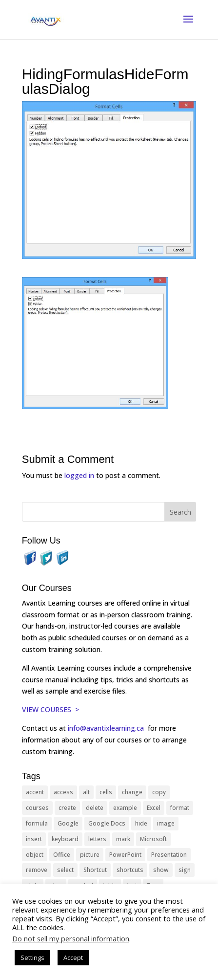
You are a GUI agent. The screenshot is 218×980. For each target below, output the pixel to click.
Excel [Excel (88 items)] (154, 808)
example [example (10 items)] (125, 808)
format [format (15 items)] (180, 808)
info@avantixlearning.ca (107, 728)
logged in (79, 475)
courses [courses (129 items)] (37, 808)
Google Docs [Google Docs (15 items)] (107, 823)
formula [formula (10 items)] (37, 823)
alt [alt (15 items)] (86, 792)
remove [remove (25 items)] (37, 870)
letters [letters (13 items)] (97, 839)
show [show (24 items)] (161, 870)
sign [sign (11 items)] (185, 870)
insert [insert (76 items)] (34, 839)
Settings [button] (32, 958)
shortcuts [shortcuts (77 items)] (130, 870)
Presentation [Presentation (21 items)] (169, 855)
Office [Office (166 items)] (62, 855)
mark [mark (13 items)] (123, 839)
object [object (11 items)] (35, 855)
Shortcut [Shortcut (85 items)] (95, 870)
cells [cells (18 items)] (106, 792)
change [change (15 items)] (132, 792)
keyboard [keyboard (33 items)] (65, 839)
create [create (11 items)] (67, 808)
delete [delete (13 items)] (95, 808)
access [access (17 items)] (63, 792)
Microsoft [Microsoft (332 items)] (153, 839)
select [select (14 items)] (65, 870)
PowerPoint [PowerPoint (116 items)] (125, 855)
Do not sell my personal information (71, 938)
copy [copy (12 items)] (159, 792)
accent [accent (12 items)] (35, 792)
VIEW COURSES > (50, 709)
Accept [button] (73, 958)
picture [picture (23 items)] (90, 855)
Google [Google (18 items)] (68, 823)
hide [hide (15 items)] (141, 823)
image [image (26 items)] (166, 823)
